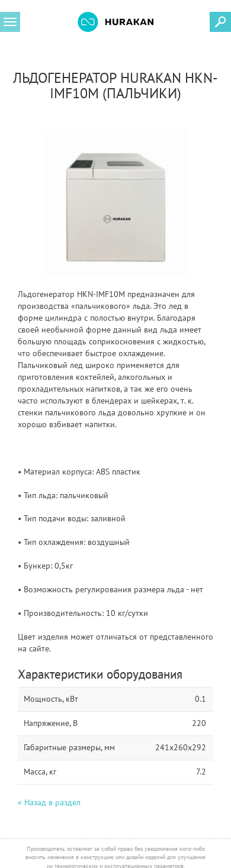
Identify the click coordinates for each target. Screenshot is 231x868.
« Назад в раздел (49, 802)
